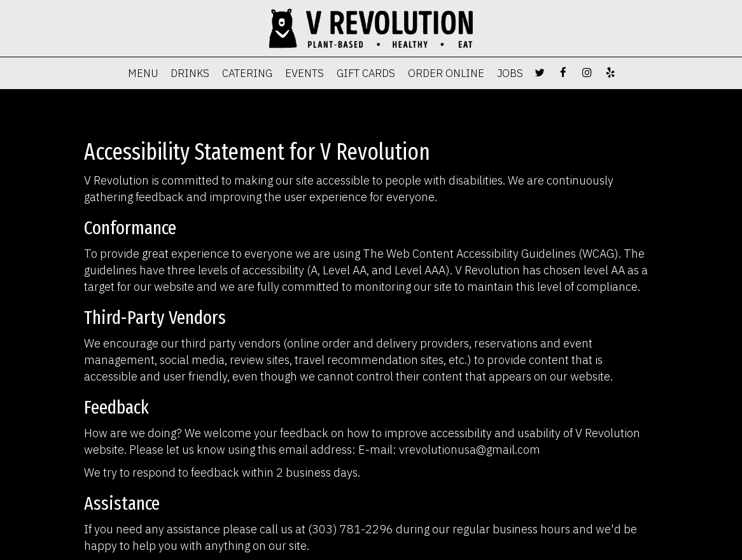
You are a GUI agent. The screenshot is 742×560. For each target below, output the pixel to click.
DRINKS (190, 73)
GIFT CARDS (366, 73)
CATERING (247, 73)
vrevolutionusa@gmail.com (470, 449)
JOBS (510, 73)
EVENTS (304, 73)
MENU (143, 73)
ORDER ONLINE (446, 73)
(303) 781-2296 (351, 529)
